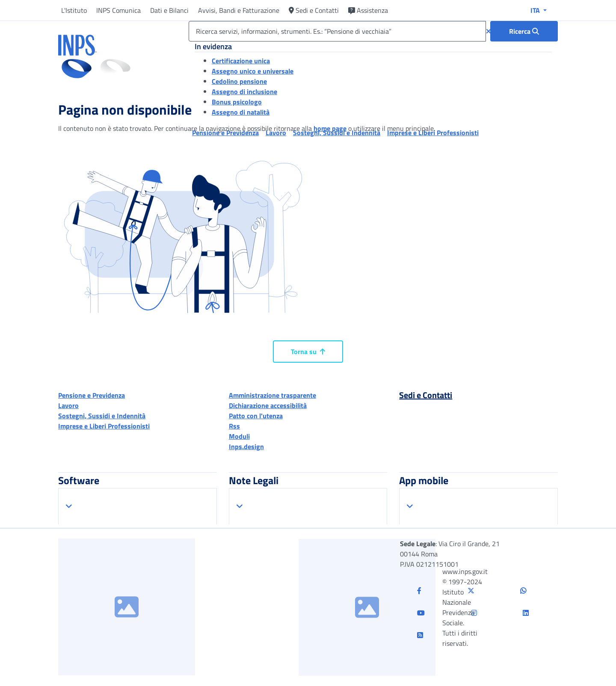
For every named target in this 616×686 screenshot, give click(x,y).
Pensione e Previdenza (92, 395)
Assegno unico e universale (253, 71)
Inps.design (246, 446)
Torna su (308, 352)
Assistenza (368, 10)
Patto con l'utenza (256, 416)
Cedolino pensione (239, 81)
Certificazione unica (241, 61)
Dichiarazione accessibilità (268, 405)
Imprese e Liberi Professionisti (104, 426)
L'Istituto (74, 10)
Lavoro (68, 405)
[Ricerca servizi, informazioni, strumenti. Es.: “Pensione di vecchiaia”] (337, 31)
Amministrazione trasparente (272, 395)
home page (330, 128)
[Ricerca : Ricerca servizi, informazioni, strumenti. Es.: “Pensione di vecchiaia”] (524, 31)
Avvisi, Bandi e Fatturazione (239, 10)
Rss (234, 426)
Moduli (239, 436)
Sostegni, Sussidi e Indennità (102, 416)
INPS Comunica (118, 10)
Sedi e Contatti (314, 10)
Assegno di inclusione (244, 92)
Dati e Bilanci (169, 10)
